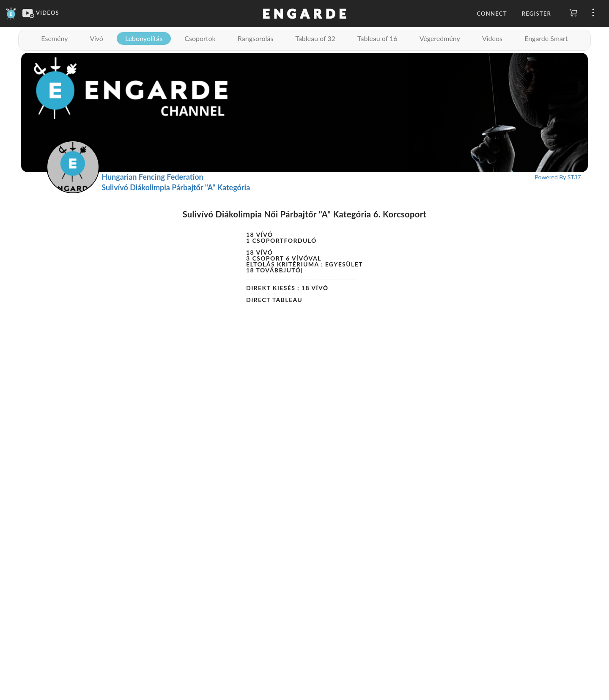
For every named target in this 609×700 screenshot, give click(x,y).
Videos (492, 38)
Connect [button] (492, 14)
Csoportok (200, 38)
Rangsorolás (255, 38)
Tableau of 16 (377, 38)
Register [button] (536, 14)
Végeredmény (440, 38)
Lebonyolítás (144, 38)
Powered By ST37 (558, 177)
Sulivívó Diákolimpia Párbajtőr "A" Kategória (176, 187)
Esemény (54, 38)
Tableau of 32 (315, 38)
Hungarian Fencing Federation (152, 177)
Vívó (97, 38)
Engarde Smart (546, 38)
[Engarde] (11, 13)
